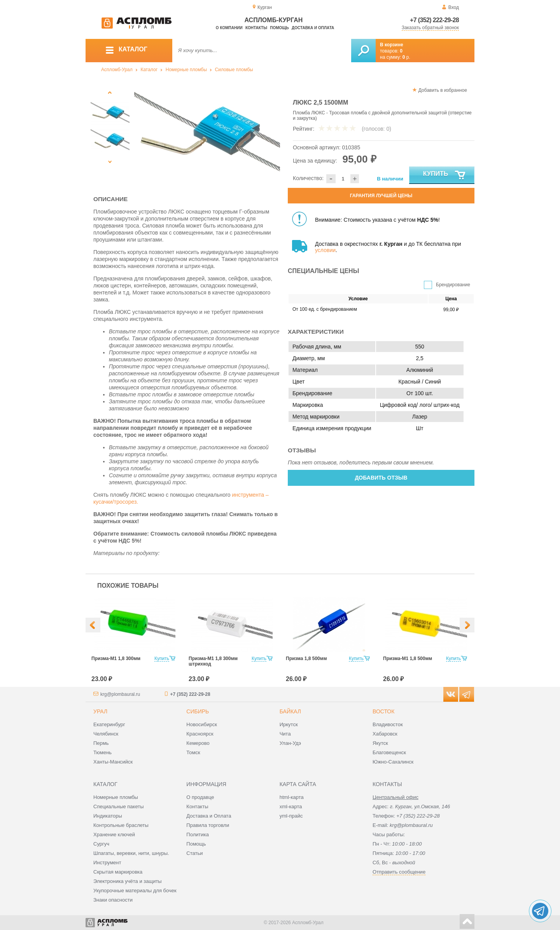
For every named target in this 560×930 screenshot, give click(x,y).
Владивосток (388, 724)
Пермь (101, 743)
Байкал (290, 711)
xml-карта (291, 807)
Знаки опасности (113, 900)
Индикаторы (108, 816)
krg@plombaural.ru (120, 694)
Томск (193, 752)
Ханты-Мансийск (113, 762)
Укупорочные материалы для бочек (135, 891)
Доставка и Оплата (209, 816)
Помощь (279, 28)
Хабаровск (385, 734)
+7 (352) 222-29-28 (434, 20)
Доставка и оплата (313, 28)
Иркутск (289, 724)
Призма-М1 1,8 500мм (408, 659)
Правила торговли (208, 825)
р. (406, 57)
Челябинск (106, 734)
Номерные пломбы (186, 70)
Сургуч (101, 844)
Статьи (194, 853)
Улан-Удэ (290, 743)
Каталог (149, 70)
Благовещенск (389, 752)
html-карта (292, 797)
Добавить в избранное (443, 90)
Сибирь (198, 711)
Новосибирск (202, 724)
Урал (100, 711)
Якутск (380, 743)
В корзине (392, 45)
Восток (383, 711)
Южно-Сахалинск (393, 762)
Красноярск (200, 734)
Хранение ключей (114, 835)
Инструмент (107, 863)
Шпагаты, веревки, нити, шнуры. (131, 853)
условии (325, 250)
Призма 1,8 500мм (306, 659)
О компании (229, 28)
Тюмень (102, 752)
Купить (445, 175)
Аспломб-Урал (117, 70)
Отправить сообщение (399, 872)
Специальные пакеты (119, 807)
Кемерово (198, 743)
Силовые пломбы (234, 70)
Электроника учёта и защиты (128, 881)
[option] (207, 134)
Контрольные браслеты (121, 825)
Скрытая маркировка (118, 872)
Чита (285, 734)
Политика (198, 835)
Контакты (256, 28)
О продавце (200, 797)
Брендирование (453, 285)
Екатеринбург (109, 724)
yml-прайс (291, 816)
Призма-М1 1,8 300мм (116, 659)
